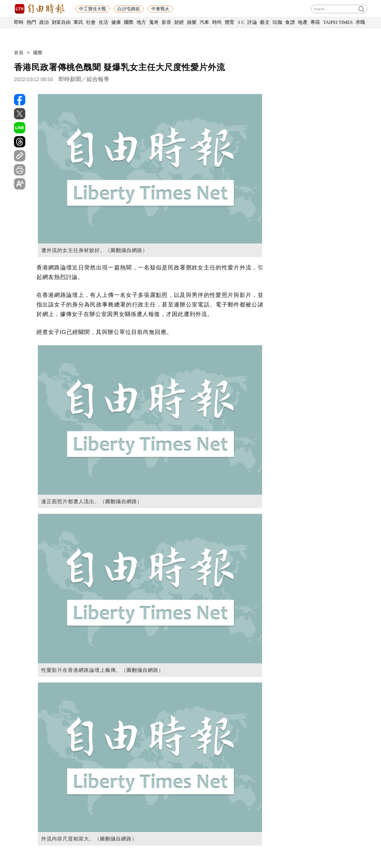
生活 (104, 22)
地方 (141, 22)
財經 (179, 22)
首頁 (19, 53)
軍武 (78, 22)
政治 (44, 22)
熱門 (32, 22)
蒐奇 (154, 22)
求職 (360, 22)
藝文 (265, 22)
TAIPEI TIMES (338, 22)
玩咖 (277, 22)
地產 (303, 22)
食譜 (290, 22)
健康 (116, 22)
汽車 (205, 22)
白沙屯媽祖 (129, 9)
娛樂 (192, 22)
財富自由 (61, 22)
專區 (315, 22)
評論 (252, 22)
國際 (129, 22)
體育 (230, 22)
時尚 (217, 22)
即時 (19, 22)
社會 (91, 22)
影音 (167, 22)
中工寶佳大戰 (93, 9)
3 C (241, 22)
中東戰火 (160, 9)
